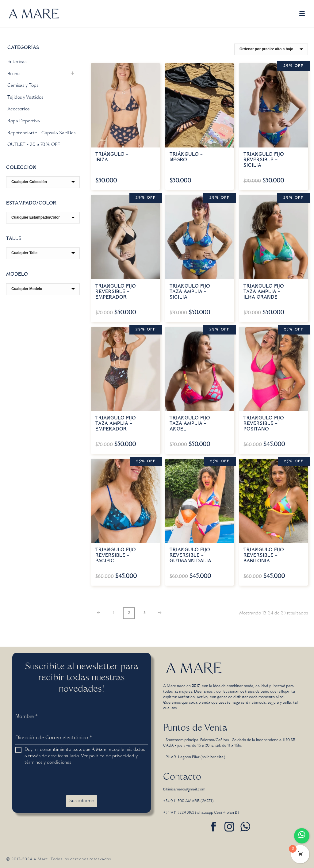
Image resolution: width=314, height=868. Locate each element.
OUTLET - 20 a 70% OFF (34, 145)
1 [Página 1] (114, 613)
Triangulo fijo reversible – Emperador (116, 292)
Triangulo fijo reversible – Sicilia (264, 160)
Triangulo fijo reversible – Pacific (116, 556)
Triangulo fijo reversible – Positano (264, 424)
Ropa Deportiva (24, 121)
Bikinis (14, 74)
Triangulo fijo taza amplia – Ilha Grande (264, 292)
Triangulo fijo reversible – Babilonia (264, 556)
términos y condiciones (48, 763)
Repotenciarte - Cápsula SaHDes (41, 133)
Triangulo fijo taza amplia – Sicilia (190, 292)
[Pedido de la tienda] (271, 49)
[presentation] (62, 781)
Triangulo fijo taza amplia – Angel (190, 424)
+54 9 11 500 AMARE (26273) (188, 801)
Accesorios (18, 109)
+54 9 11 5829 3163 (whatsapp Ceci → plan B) (201, 813)
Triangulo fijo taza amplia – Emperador (116, 424)
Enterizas (17, 62)
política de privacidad (112, 756)
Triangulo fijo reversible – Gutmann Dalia (190, 556)
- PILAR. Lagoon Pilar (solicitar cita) (194, 757)
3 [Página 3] (144, 613)
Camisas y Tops (23, 86)
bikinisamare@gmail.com (184, 790)
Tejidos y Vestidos (25, 98)
